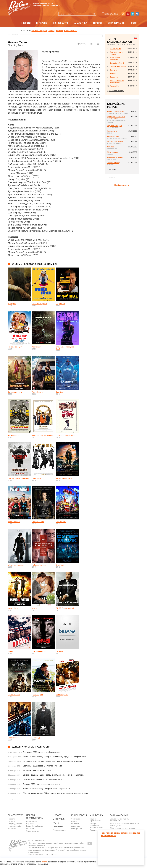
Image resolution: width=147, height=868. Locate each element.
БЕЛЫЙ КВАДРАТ (39, 31)
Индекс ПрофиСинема (96, 820)
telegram (133, 14)
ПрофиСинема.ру (122, 185)
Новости (26, 23)
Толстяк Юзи (114, 86)
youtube (128, 14)
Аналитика (81, 23)
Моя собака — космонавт (115, 59)
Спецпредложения (15, 824)
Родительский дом (114, 126)
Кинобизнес (71, 31)
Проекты (11, 821)
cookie (44, 862)
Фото (134, 23)
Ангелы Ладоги (113, 136)
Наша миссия (32, 821)
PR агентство (16, 815)
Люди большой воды (115, 111)
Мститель (111, 147)
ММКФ (51, 31)
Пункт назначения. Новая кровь (117, 82)
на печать (91, 44)
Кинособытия (61, 23)
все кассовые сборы (116, 91)
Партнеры (30, 824)
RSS (123, 14)
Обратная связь (33, 831)
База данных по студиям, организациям (120, 820)
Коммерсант (112, 131)
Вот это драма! (115, 49)
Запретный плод (114, 163)
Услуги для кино (116, 826)
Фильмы (97, 23)
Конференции (77, 829)
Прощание (114, 77)
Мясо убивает (113, 152)
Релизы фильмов (60, 830)
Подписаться (112, 14)
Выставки (75, 824)
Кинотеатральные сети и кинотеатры (124, 823)
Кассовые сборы (97, 828)
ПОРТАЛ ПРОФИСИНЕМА (34, 817)
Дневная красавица (115, 157)
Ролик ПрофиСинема (34, 826)
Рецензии (94, 830)
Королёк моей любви (118, 67)
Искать (94, 14)
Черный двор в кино (115, 142)
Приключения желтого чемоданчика (116, 118)
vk (137, 14)
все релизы (113, 169)
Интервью (42, 23)
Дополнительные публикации (31, 747)
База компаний (117, 23)
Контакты (12, 829)
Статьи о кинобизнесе (95, 824)
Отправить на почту (98, 44)
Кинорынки (76, 826)
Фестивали (75, 819)
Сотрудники (31, 829)
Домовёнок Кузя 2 (117, 63)
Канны (59, 31)
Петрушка (113, 70)
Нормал (113, 74)
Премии (74, 821)
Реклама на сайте (15, 826)
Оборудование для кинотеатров (122, 828)
